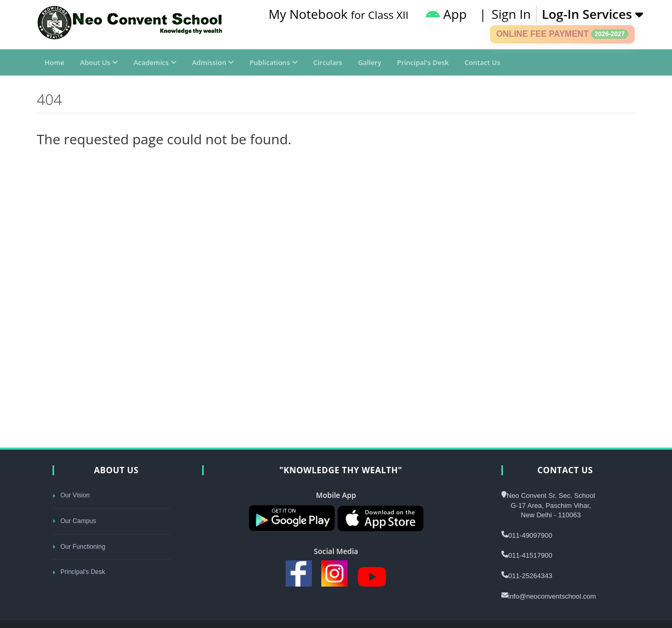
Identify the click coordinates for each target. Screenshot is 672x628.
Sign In (511, 14)
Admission (213, 62)
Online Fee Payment (562, 34)
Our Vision (71, 495)
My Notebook (338, 14)
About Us (99, 62)
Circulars (328, 62)
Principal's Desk (423, 62)
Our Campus (74, 521)
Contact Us (482, 62)
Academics (155, 62)
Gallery (370, 62)
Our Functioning (79, 547)
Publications (273, 62)
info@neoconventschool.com (552, 596)
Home (55, 62)
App (446, 14)
